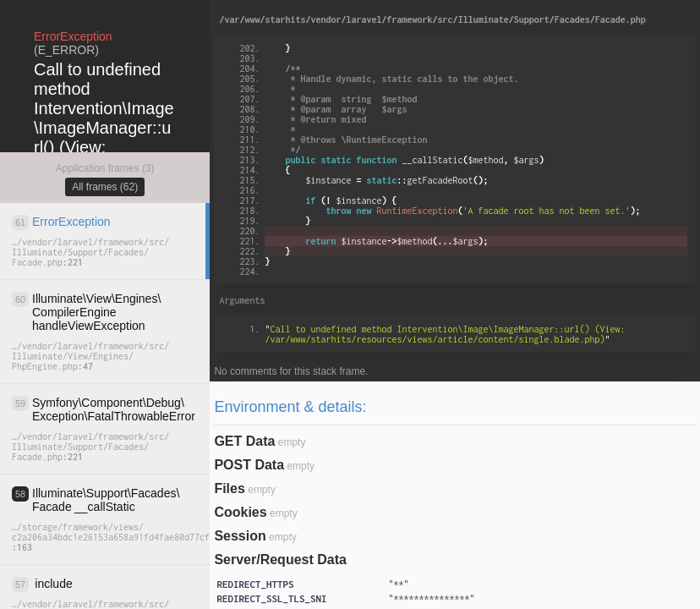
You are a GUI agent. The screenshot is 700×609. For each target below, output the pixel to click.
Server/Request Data (280, 560)
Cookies (240, 512)
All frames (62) (105, 187)
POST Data (249, 465)
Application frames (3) (105, 168)
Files (229, 488)
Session (240, 536)
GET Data (244, 441)
